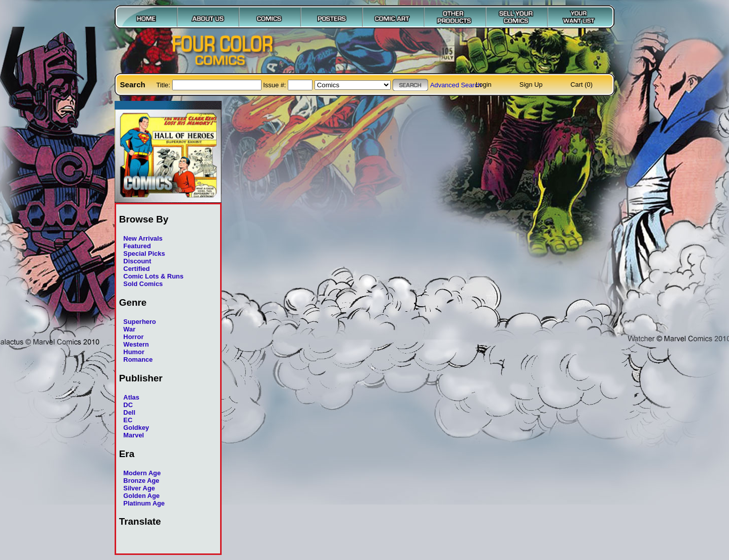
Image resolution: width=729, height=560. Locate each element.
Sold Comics (143, 284)
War (129, 329)
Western (136, 344)
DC (128, 405)
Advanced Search (456, 85)
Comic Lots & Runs (153, 276)
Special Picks (144, 254)
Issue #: (275, 85)
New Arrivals (143, 238)
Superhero (140, 322)
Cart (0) (582, 85)
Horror (133, 337)
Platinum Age (144, 503)
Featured (137, 246)
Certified (136, 269)
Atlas (131, 397)
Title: (164, 85)
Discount (137, 261)
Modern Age (142, 473)
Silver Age (139, 488)
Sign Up (531, 85)
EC (128, 420)
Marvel (134, 435)
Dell (129, 412)
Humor (134, 352)
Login (484, 85)
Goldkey (136, 428)
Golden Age (141, 496)
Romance (138, 359)
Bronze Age (141, 481)
